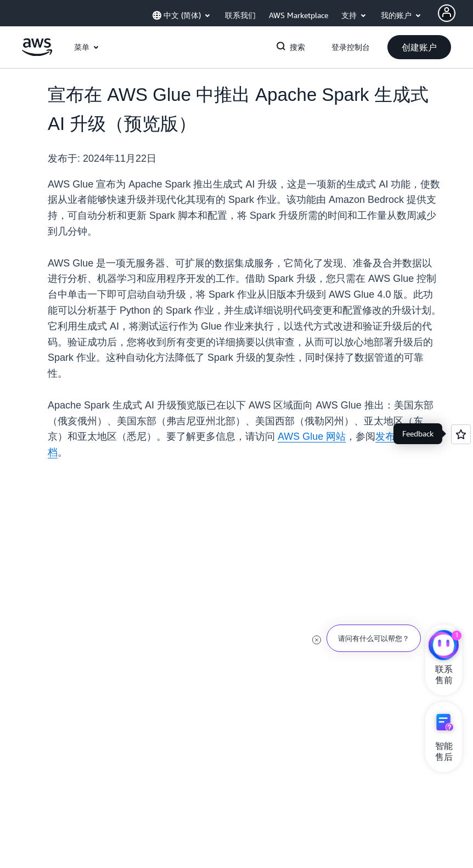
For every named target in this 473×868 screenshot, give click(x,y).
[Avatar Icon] (447, 13)
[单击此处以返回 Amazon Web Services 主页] (37, 53)
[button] (419, 47)
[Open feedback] (461, 434)
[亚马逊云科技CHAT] (444, 646)
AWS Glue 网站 (312, 436)
